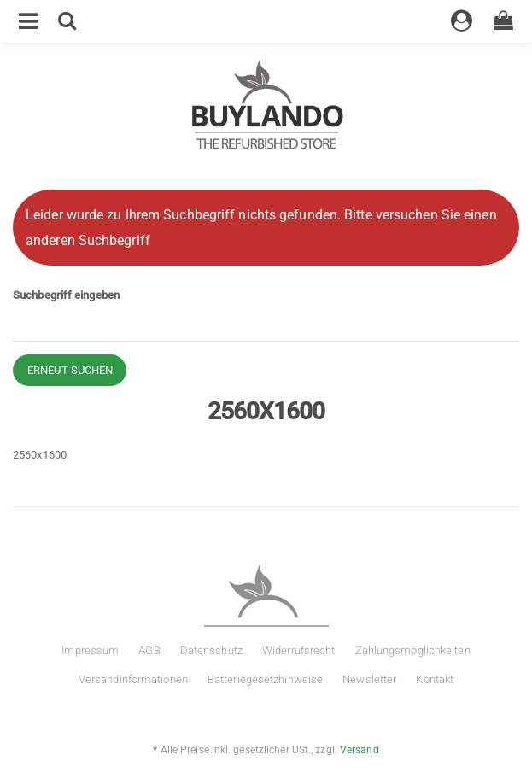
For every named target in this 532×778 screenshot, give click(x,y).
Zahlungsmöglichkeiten (413, 650)
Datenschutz (211, 650)
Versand (360, 750)
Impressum (90, 650)
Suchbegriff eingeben (66, 295)
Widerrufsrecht (298, 650)
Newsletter (369, 679)
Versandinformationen (133, 679)
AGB (149, 650)
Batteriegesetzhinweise (265, 679)
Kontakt (435, 679)
